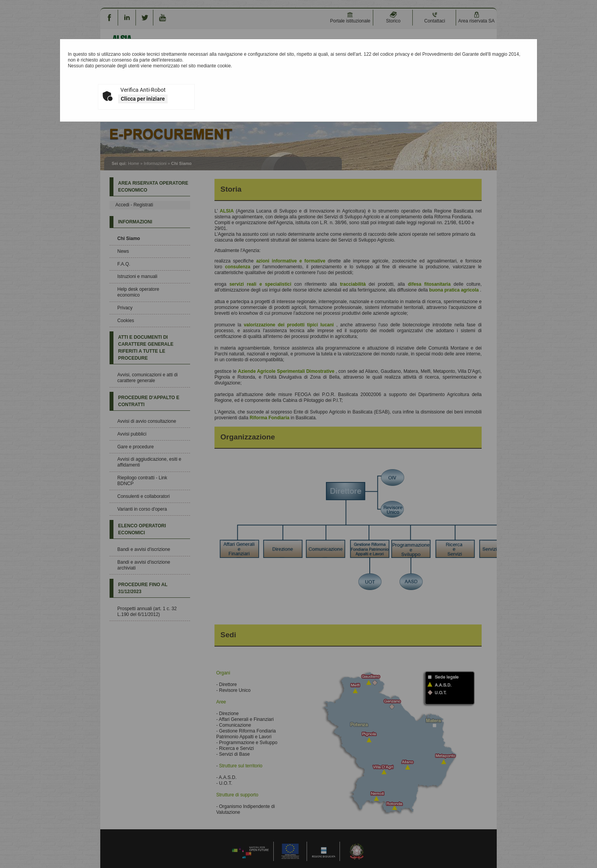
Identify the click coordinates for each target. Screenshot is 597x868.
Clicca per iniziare (143, 99)
